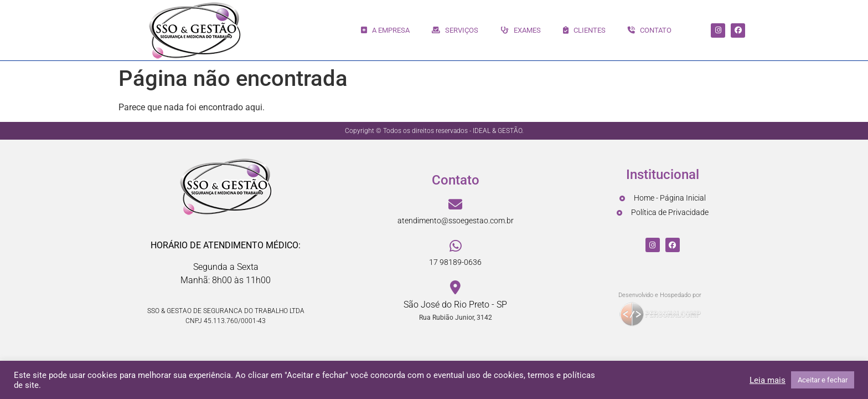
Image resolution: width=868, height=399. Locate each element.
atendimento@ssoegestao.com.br (456, 221)
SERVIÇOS (455, 30)
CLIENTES (584, 30)
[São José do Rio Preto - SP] (455, 288)
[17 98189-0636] (455, 246)
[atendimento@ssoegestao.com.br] (455, 205)
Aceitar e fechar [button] (823, 380)
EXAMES (521, 30)
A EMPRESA (385, 30)
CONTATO (650, 30)
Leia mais (768, 380)
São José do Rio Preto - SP (455, 305)
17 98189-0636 (455, 262)
